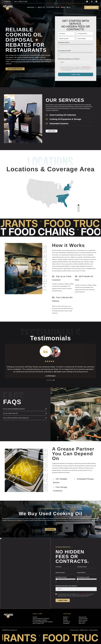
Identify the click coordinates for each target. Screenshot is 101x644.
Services (32, 7)
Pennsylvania (83, 617)
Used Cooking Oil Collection (63, 115)
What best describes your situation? (69, 59)
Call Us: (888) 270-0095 (21, 2)
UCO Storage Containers (40, 620)
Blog (58, 7)
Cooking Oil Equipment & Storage (65, 119)
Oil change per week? (64, 51)
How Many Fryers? (64, 42)
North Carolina (83, 620)
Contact (35, 617)
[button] (47, 380)
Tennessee (66, 623)
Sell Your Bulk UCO (38, 623)
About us (41, 7)
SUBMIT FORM (76, 74)
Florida (65, 619)
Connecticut (67, 622)
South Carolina (83, 619)
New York (82, 623)
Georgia (65, 620)
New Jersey (82, 622)
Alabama (66, 617)
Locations (50, 7)
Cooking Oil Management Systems (43, 622)
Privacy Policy (86, 67)
